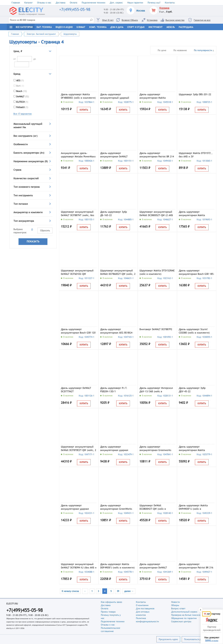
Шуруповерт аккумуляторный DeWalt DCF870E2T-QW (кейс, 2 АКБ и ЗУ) (79, 449)
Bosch (22, 91)
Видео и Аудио (64, 27)
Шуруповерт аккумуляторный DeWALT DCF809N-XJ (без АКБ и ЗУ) (79, 566)
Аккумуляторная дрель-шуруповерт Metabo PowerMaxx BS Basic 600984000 (78, 155)
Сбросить (45, 231)
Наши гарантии (135, 3)
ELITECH (22, 102)
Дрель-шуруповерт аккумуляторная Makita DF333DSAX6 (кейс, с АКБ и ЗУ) (196, 214)
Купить (84, 110)
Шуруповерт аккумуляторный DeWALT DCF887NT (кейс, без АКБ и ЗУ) (77, 214)
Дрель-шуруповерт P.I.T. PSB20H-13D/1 (114, 390)
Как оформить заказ (111, 602)
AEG (20, 80)
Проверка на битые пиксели (186, 615)
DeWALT (23, 97)
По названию (180, 50)
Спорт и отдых (136, 27)
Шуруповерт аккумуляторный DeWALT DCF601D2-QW (77, 272)
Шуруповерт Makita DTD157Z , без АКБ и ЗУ (196, 155)
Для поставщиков (145, 608)
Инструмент (156, 27)
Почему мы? (154, 3)
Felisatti (22, 107)
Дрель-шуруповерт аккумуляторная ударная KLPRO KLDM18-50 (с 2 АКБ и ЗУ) (77, 507)
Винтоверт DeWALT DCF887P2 (156, 329)
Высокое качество (175, 20)
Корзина (164, 8)
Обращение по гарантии (184, 618)
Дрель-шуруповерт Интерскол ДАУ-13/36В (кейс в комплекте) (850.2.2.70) (156, 390)
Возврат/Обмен (130, 20)
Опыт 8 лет (108, 20)
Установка (152, 20)
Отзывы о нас (44, 3)
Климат (81, 27)
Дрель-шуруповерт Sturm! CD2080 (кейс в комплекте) (194, 331)
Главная (16, 3)
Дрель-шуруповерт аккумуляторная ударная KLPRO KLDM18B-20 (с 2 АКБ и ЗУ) (117, 449)
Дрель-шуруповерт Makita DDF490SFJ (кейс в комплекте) (117, 566)
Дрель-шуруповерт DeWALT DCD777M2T (76, 390)
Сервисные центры (181, 621)
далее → (129, 591)
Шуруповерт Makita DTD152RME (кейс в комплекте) (157, 272)
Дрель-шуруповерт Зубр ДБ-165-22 (114, 213)
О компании (142, 605)
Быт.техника (44, 27)
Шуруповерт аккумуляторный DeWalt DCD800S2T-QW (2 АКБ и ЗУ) (156, 214)
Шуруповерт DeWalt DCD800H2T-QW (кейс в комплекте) (153, 507)
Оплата (73, 3)
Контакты (170, 3)
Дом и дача (117, 27)
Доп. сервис (116, 3)
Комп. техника (98, 27)
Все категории (24, 27)
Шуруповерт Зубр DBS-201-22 (195, 94)
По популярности (203, 50)
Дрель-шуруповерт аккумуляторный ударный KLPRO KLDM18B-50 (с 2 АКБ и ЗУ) (117, 96)
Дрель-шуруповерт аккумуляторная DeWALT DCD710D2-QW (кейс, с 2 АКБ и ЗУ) (118, 155)
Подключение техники (93, 3)
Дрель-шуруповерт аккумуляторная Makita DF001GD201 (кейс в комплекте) (192, 449)
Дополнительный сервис (184, 612)
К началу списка (70, 591)
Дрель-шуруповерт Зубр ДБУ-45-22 (192, 390)
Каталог (29, 3)
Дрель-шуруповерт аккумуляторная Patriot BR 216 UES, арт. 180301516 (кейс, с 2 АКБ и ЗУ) (196, 566)
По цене (162, 50)
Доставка (61, 3)
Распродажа (186, 27)
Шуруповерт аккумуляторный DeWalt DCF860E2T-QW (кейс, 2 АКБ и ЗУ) (118, 273)
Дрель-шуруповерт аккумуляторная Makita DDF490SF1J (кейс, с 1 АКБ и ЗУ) (156, 96)
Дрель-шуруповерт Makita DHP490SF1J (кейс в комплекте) (193, 507)
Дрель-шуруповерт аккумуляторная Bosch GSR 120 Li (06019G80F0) (78, 331)
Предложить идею (168, 639)
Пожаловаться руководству (198, 639)
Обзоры (175, 605)
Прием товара (108, 612)
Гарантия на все (202, 20)
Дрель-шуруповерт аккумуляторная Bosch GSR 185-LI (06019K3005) (197, 273)
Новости (175, 602)
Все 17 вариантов (22, 114)
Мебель (171, 27)
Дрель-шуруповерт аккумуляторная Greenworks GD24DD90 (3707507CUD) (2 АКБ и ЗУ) (155, 449)
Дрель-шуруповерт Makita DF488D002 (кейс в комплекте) (78, 96)
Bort (20, 86)
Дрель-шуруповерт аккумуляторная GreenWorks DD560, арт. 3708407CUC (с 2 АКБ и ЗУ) (117, 507)
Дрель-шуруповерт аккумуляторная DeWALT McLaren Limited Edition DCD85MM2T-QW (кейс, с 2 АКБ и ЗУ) (157, 566)
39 (118, 591)
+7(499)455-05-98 (75, 9)
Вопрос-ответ (178, 608)
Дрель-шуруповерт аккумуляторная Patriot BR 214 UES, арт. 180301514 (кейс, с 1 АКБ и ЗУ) (157, 155)
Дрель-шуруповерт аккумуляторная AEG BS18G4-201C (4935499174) (117, 331)
